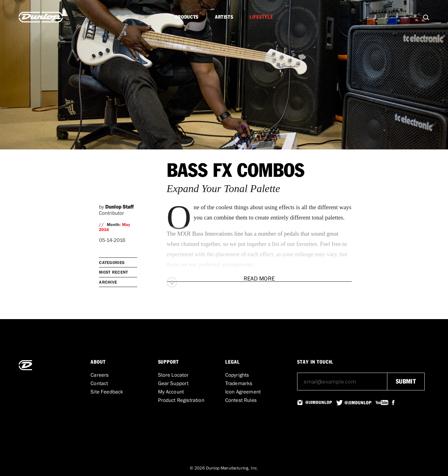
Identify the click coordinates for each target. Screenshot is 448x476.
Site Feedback (107, 392)
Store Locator (173, 375)
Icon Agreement (243, 392)
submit (406, 382)
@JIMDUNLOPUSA (319, 403)
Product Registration (181, 400)
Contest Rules (241, 400)
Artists (224, 17)
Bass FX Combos (236, 171)
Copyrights (237, 375)
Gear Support (173, 383)
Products (187, 17)
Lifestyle (261, 17)
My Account (171, 392)
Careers (100, 375)
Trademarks (239, 383)
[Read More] (259, 279)
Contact (99, 383)
